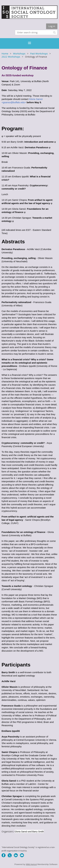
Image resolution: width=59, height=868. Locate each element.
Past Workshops (39, 53)
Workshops (19, 53)
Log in (52, 26)
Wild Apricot (31, 864)
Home (5, 53)
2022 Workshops (11, 57)
